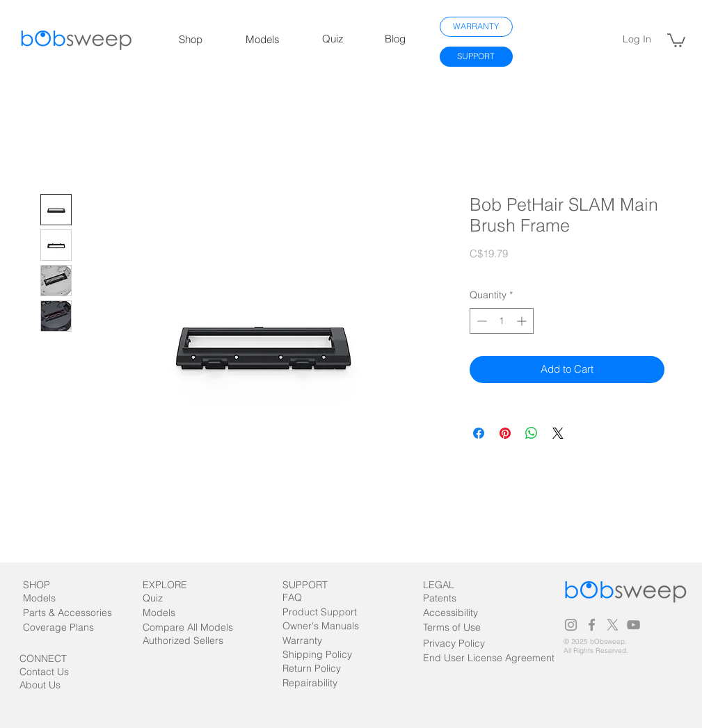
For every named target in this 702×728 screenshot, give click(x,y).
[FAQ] (309, 598)
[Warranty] (309, 641)
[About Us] (58, 685)
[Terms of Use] (470, 628)
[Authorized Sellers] (190, 641)
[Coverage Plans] (67, 628)
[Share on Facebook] (479, 433)
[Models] (51, 598)
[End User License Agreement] (489, 658)
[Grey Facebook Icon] (592, 625)
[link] (676, 40)
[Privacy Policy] (454, 644)
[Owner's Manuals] (321, 626)
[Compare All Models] (204, 628)
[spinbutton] (502, 321)
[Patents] (452, 598)
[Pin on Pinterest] (505, 433)
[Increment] (523, 321)
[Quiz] (169, 598)
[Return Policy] (322, 669)
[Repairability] (322, 683)
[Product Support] (320, 612)
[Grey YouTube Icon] (633, 625)
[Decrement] (480, 321)
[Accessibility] (452, 613)
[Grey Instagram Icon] (571, 625)
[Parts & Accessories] (81, 613)
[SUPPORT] (476, 57)
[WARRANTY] (476, 27)
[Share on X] (558, 433)
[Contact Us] (53, 672)
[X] (613, 625)
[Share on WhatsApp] (532, 433)
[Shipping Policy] (317, 655)
